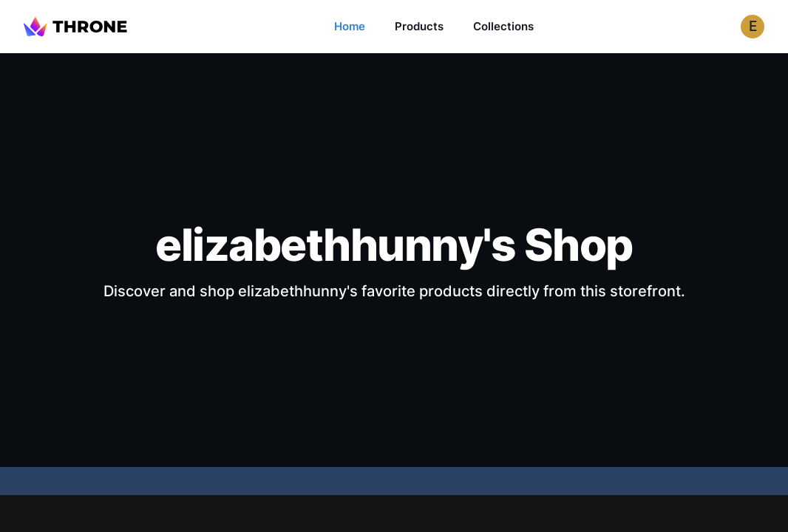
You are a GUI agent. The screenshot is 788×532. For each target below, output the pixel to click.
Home (350, 26)
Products (419, 26)
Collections (503, 26)
